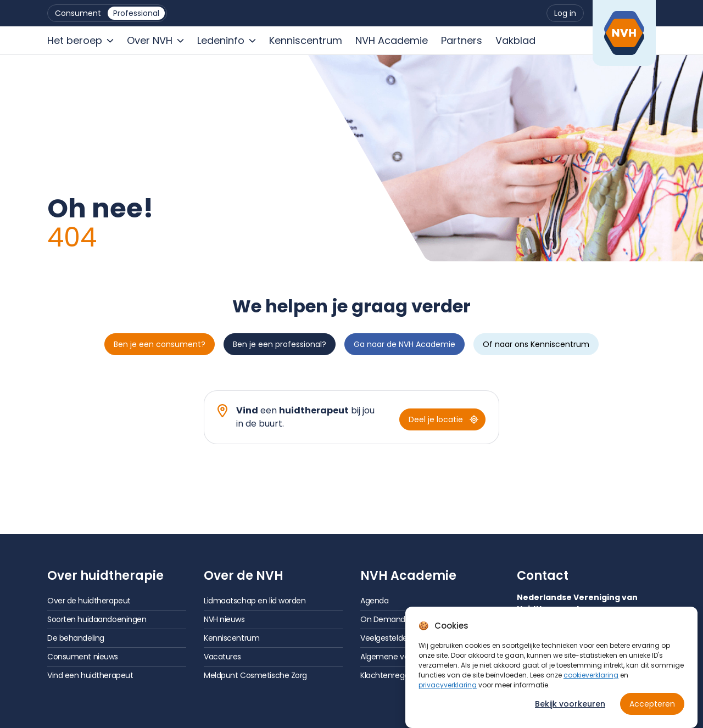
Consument (78, 13)
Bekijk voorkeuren (570, 713)
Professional (136, 13)
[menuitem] (78, 13)
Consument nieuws (83, 657)
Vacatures (222, 657)
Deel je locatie (443, 419)
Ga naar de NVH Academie (404, 344)
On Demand (383, 619)
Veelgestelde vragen (398, 638)
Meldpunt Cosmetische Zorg (255, 675)
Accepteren (652, 713)
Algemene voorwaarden (404, 657)
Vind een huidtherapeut (90, 675)
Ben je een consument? (160, 344)
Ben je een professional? (280, 344)
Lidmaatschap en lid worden (255, 601)
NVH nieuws (224, 619)
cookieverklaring (591, 684)
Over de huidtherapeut (89, 601)
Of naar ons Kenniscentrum (536, 344)
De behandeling (76, 638)
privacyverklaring (448, 694)
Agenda (374, 601)
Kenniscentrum (231, 638)
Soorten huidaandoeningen (97, 619)
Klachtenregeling (391, 675)
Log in (565, 13)
